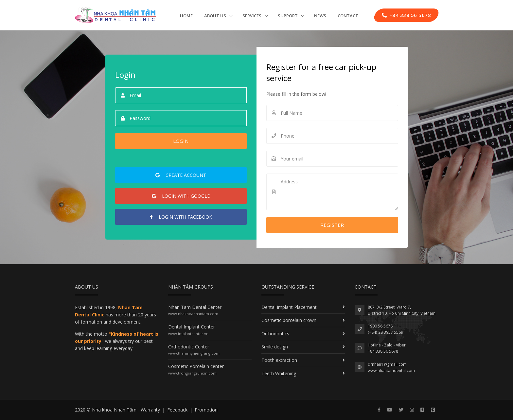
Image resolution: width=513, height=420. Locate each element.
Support (288, 16)
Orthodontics (275, 334)
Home (186, 16)
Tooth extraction (279, 360)
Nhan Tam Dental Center (195, 307)
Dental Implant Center (192, 327)
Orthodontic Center (189, 347)
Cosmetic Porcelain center (196, 366)
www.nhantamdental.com (391, 370)
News (320, 16)
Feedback (177, 410)
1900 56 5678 (380, 326)
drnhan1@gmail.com (387, 364)
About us (216, 16)
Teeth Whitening (279, 373)
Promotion (206, 410)
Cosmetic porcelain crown (289, 320)
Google (181, 196)
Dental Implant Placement (289, 307)
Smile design (275, 347)
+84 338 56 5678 (383, 351)
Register (332, 225)
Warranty (150, 410)
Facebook (181, 217)
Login (181, 141)
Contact (348, 16)
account (181, 175)
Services (252, 16)
